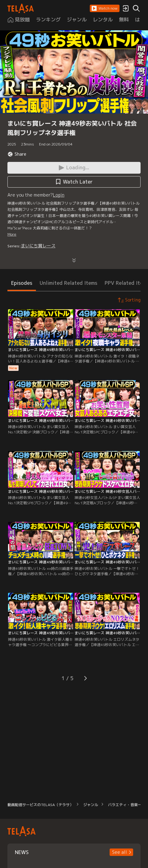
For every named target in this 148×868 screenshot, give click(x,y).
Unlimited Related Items (68, 283)
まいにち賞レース (38, 246)
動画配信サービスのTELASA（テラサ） (40, 805)
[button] (105, 8)
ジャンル (91, 805)
